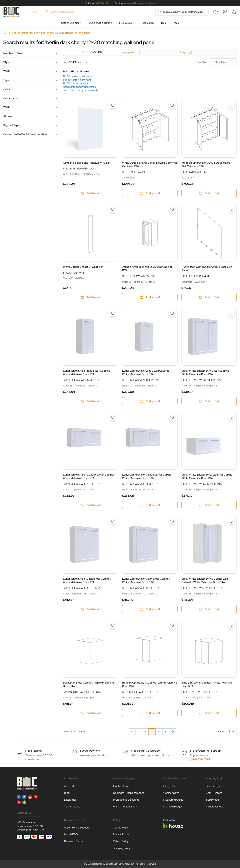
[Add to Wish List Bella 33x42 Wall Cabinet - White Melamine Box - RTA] (231, 625)
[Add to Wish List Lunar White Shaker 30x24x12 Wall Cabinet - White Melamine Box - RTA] (113, 417)
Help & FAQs (71, 834)
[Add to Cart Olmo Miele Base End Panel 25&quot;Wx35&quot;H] (91, 193)
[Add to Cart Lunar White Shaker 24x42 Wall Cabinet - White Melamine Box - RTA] (209, 401)
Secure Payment (90, 751)
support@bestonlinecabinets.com (142, 3)
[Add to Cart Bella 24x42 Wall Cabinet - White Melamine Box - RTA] (91, 713)
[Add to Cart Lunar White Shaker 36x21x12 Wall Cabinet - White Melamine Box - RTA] (150, 505)
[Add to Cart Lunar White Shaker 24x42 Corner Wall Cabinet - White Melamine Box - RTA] (209, 609)
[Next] (173, 732)
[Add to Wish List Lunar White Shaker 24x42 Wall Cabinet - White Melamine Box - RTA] (231, 313)
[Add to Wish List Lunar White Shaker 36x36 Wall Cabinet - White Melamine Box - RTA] (113, 521)
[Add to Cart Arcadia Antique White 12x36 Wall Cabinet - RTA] (150, 297)
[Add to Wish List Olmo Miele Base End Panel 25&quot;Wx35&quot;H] (113, 105)
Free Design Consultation (146, 751)
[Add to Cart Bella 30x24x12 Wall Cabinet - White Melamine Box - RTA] (150, 713)
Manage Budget (173, 807)
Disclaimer (70, 800)
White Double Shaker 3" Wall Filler (83, 267)
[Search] (159, 12)
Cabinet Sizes (171, 793)
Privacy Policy (121, 834)
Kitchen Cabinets (70, 23)
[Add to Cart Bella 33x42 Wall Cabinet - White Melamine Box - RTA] (209, 713)
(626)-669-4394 (35, 830)
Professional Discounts (126, 800)
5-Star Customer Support (206, 751)
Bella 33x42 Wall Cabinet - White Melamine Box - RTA (207, 684)
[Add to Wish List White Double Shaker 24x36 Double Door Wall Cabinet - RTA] (172, 105)
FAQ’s (176, 23)
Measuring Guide (173, 800)
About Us (70, 786)
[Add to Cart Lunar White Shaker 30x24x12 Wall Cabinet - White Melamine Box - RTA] (91, 505)
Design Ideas (171, 786)
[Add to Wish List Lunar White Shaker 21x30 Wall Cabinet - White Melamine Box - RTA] (172, 313)
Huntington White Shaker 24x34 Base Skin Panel (207, 269)
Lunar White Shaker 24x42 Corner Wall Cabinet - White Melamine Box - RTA (205, 580)
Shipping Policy (122, 848)
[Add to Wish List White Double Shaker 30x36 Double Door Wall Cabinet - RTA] (231, 105)
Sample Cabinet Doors (101, 23)
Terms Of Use (72, 807)
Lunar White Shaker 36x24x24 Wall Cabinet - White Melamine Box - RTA (208, 476)
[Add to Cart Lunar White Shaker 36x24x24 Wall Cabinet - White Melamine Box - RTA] (209, 505)
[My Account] (225, 12)
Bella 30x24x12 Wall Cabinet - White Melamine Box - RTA (150, 684)
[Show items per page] (231, 732)
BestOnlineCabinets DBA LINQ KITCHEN (113, 864)
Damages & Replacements (128, 793)
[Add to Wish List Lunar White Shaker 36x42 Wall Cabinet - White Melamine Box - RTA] (172, 521)
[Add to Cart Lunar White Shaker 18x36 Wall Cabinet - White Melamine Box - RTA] (91, 401)
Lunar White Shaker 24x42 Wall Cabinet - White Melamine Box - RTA (206, 372)
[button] (30, 53)
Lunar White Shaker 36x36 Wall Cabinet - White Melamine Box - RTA (88, 580)
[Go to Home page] (11, 12)
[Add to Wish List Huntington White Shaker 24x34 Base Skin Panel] (231, 209)
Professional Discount (59, 12)
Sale (33, 12)
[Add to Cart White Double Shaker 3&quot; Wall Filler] (91, 297)
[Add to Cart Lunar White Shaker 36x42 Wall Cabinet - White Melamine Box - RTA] (150, 609)
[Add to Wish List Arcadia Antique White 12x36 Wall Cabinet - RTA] (172, 209)
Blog (163, 23)
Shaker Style (213, 786)
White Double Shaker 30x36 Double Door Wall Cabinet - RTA (206, 164)
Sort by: (217, 62)
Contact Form (121, 786)
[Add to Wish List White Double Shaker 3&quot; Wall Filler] (113, 209)
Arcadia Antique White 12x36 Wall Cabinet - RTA (148, 269)
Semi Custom (214, 793)
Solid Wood (212, 800)
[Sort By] (223, 62)
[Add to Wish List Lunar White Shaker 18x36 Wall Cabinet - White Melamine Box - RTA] (113, 313)
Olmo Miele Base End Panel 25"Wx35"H (87, 163)
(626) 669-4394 (102, 3)
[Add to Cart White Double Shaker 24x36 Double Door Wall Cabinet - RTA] (150, 193)
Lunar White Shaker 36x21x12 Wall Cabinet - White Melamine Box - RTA (148, 476)
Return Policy (121, 841)
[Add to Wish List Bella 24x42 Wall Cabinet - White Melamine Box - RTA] (113, 625)
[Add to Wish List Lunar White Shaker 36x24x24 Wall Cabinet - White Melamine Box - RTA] (231, 417)
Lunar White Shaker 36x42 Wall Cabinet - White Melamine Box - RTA (147, 580)
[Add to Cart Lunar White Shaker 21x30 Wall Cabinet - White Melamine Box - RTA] (150, 401)
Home (5, 33)
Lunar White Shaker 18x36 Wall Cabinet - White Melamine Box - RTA (87, 372)
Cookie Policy (121, 828)
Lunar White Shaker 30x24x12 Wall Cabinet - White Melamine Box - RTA (89, 476)
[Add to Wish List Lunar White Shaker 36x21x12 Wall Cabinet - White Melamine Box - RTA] (172, 417)
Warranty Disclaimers (125, 807)
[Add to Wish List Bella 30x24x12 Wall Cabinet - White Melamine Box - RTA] (172, 625)
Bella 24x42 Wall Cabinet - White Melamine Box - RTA (88, 684)
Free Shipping (33, 751)
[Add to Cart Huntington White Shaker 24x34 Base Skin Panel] (209, 297)
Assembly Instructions (77, 828)
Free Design (125, 23)
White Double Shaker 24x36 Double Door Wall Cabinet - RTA (150, 164)
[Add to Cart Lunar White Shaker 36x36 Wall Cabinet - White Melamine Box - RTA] (91, 609)
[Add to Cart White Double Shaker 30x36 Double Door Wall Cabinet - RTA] (209, 193)
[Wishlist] (215, 12)
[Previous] (132, 732)
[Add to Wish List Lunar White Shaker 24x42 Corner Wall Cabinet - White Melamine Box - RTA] (231, 521)
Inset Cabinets (214, 807)
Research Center (74, 841)
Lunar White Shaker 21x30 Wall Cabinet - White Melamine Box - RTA (146, 372)
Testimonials (148, 23)
